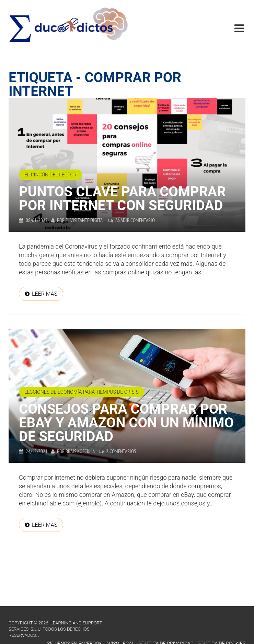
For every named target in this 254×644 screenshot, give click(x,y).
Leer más (45, 294)
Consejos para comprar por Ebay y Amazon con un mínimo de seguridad (126, 423)
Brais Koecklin (80, 451)
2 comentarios (121, 451)
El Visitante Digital (85, 220)
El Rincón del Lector (50, 175)
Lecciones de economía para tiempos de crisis (82, 392)
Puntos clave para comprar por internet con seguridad (122, 199)
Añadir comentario (135, 220)
